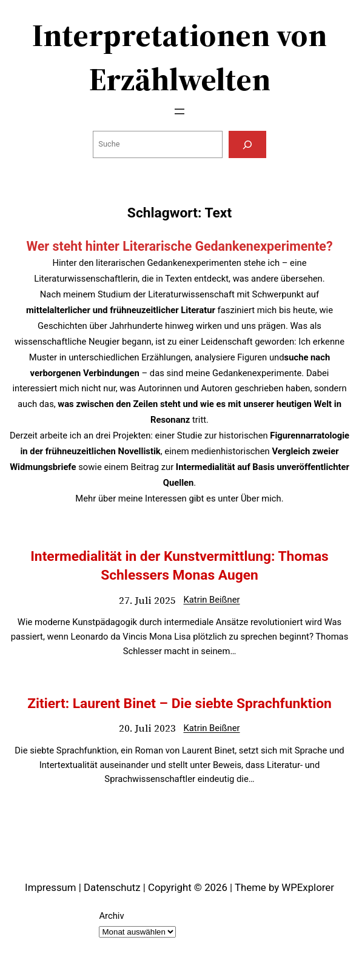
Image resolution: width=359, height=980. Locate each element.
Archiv (111, 916)
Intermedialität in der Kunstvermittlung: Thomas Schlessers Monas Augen (180, 566)
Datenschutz (112, 887)
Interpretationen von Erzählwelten (180, 57)
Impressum (50, 887)
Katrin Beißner (211, 600)
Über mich (261, 498)
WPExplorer (308, 887)
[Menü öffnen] (180, 111)
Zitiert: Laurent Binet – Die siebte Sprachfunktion (180, 704)
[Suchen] (247, 144)
